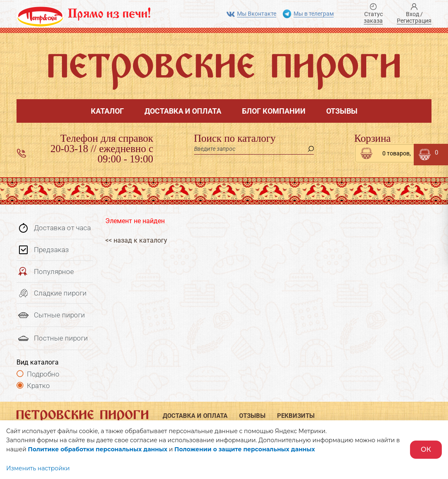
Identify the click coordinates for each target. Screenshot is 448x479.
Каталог (107, 111)
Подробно (43, 374)
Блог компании (274, 111)
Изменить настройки (38, 468)
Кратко (38, 386)
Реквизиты (296, 416)
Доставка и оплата (183, 111)
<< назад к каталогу (136, 240)
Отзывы (342, 111)
